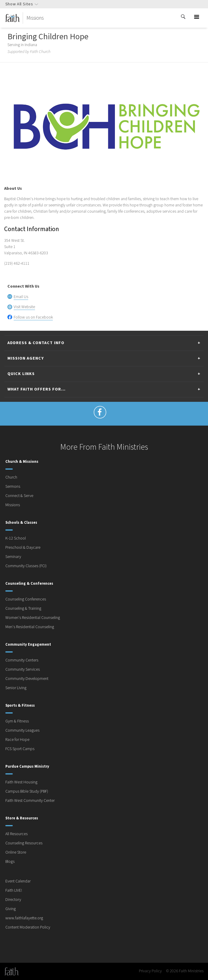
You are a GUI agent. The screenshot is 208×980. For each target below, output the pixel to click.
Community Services (23, 669)
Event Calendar (18, 881)
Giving (11, 909)
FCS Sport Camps (20, 749)
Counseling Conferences (26, 599)
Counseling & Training (23, 609)
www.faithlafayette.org (24, 918)
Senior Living (16, 688)
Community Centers (22, 660)
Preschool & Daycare (23, 548)
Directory (13, 900)
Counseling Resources (24, 843)
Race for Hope (17, 740)
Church (11, 477)
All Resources (16, 834)
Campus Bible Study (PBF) (27, 791)
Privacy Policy (150, 971)
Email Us (21, 297)
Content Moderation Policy (28, 927)
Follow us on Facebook (33, 317)
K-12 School (16, 538)
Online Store (16, 852)
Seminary (13, 557)
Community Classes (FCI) (26, 566)
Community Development (27, 679)
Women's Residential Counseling (33, 618)
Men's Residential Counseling (30, 627)
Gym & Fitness (17, 721)
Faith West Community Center (30, 801)
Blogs (10, 862)
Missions (13, 505)
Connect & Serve (19, 496)
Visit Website (24, 307)
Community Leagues (22, 730)
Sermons (13, 487)
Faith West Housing (21, 782)
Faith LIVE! (14, 890)
